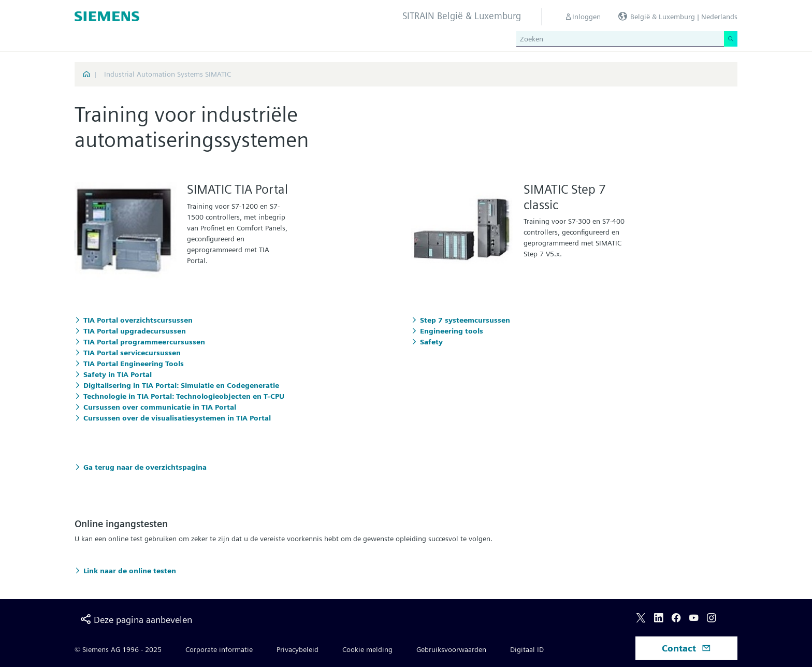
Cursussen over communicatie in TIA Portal (160, 407)
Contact (686, 648)
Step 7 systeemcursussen (465, 320)
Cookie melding (367, 649)
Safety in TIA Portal (118, 374)
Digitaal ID (527, 649)
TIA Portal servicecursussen (132, 353)
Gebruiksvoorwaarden (451, 649)
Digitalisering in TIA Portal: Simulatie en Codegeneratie (181, 385)
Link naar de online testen (130, 571)
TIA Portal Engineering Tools (134, 364)
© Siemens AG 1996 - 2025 (118, 649)
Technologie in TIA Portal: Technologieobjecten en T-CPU (184, 396)
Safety (431, 342)
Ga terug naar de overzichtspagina (145, 467)
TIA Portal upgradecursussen (135, 331)
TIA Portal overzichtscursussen (138, 320)
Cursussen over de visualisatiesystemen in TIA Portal (177, 418)
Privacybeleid (298, 649)
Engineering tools (452, 331)
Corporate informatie (219, 649)
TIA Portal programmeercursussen (144, 342)
